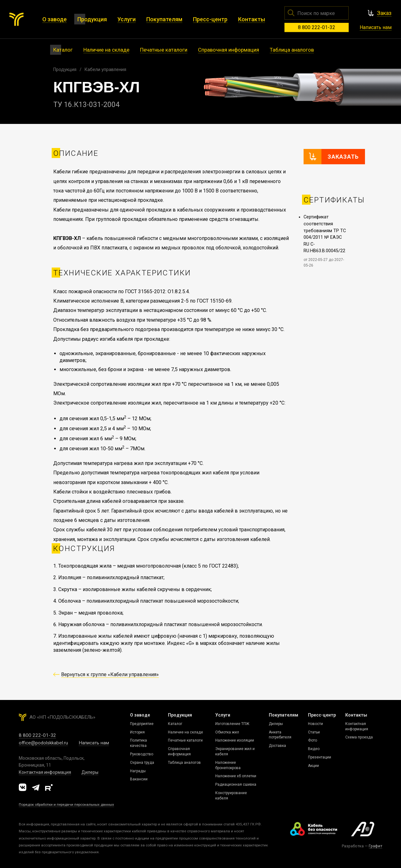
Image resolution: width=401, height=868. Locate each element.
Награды (138, 771)
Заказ (384, 13)
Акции (313, 766)
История (137, 732)
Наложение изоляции (235, 740)
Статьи (314, 732)
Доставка (277, 746)
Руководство (142, 754)
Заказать (343, 157)
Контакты (356, 715)
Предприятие (142, 724)
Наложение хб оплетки (236, 776)
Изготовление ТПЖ (232, 724)
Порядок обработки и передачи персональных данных (66, 804)
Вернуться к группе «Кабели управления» (110, 674)
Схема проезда (359, 737)
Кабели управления (105, 70)
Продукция (65, 70)
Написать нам (376, 27)
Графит (375, 846)
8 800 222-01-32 (317, 27)
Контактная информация (45, 772)
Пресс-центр (322, 715)
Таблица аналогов (184, 763)
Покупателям (284, 715)
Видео (314, 749)
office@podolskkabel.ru (43, 743)
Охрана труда (142, 763)
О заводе (140, 715)
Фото (312, 740)
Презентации (320, 757)
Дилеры (90, 772)
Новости (315, 724)
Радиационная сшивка (236, 784)
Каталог (175, 724)
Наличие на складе (185, 732)
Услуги (223, 715)
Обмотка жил (227, 732)
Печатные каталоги (185, 740)
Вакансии (139, 779)
